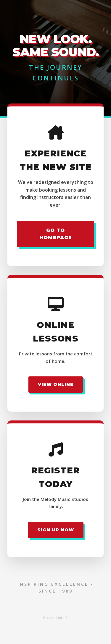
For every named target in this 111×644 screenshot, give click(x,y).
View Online (56, 384)
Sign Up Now (56, 530)
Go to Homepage (56, 234)
